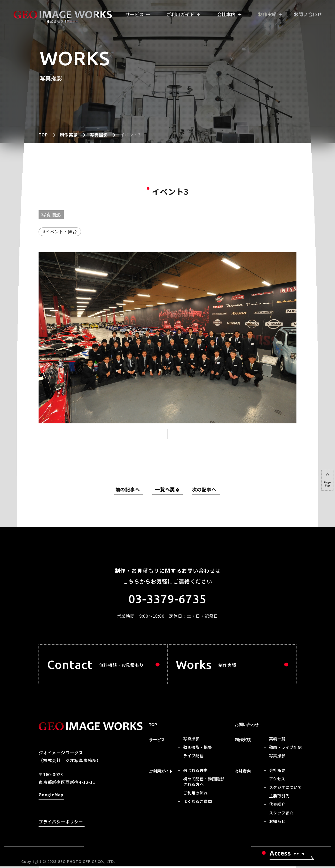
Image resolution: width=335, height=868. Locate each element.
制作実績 (267, 14)
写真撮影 (99, 135)
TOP (43, 135)
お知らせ (277, 823)
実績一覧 (277, 741)
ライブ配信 (193, 758)
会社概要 (277, 772)
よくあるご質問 (198, 803)
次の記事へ (204, 490)
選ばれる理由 (195, 772)
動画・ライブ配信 (285, 749)
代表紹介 (277, 806)
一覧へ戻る (167, 489)
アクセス (277, 781)
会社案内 (226, 14)
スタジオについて (285, 789)
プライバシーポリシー (61, 824)
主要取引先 (279, 798)
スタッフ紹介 (281, 815)
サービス (135, 14)
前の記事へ (130, 490)
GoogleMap (51, 797)
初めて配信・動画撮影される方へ (204, 784)
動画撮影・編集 (198, 749)
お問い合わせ (308, 14)
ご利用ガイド (180, 14)
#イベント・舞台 (60, 231)
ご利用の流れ (195, 795)
